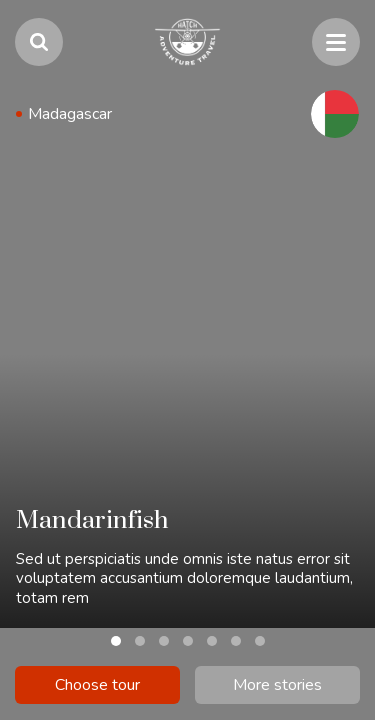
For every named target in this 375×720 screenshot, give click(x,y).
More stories (277, 685)
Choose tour (97, 685)
